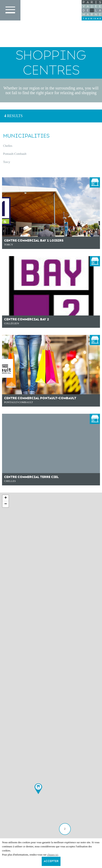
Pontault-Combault (15, 154)
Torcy (7, 162)
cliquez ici (53, 855)
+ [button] (6, 498)
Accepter (51, 861)
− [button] (6, 504)
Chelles (8, 146)
